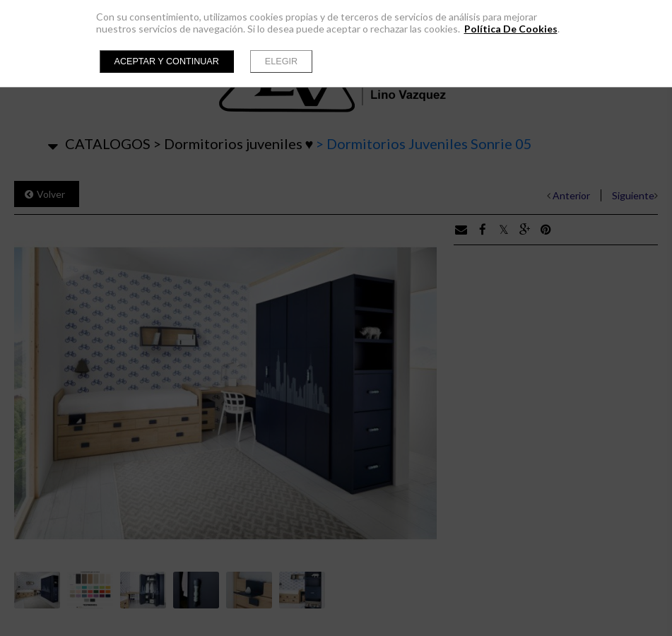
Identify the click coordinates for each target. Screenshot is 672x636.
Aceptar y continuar (167, 61)
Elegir (281, 61)
